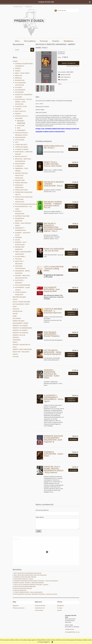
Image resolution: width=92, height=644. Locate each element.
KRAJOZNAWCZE (20, 137)
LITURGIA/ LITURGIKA (22, 149)
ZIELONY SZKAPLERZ (20, 590)
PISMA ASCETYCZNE (21, 190)
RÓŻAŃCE (16, 337)
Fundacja (60, 608)
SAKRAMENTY (21, 130)
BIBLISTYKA (19, 75)
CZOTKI (15, 299)
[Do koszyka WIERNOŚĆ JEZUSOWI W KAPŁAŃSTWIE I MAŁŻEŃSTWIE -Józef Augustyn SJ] (73, 439)
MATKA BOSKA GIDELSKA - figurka (24, 579)
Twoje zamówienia (40, 606)
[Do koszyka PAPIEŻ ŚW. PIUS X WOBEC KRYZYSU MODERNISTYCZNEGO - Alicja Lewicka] (73, 470)
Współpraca (60, 606)
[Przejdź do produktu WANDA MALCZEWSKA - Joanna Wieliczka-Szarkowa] (46, 561)
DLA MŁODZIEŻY (20, 90)
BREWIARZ (18, 78)
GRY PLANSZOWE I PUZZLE (21, 304)
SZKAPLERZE (17, 340)
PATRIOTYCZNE (20, 180)
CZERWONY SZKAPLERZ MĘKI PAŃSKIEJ (25, 577)
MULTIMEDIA (17, 318)
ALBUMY (18, 71)
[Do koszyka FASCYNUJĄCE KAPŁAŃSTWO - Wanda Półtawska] (73, 336)
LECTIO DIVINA (20, 140)
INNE (19, 128)
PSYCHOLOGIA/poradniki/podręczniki (27, 204)
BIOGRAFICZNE (20, 80)
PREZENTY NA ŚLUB (19, 335)
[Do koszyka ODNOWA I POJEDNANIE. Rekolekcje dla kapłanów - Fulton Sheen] (73, 373)
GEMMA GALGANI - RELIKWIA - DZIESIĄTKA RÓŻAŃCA (29, 583)
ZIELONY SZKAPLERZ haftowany (23, 588)
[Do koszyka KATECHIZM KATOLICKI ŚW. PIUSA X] (73, 149)
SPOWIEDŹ (18, 237)
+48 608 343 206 (69, 629)
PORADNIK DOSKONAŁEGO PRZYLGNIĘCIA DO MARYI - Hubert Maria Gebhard (36, 581)
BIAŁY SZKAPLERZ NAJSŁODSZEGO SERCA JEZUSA (28, 573)
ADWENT (18, 68)
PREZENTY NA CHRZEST (20, 330)
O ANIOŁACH (19, 166)
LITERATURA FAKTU (21, 145)
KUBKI (15, 316)
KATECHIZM (21, 125)
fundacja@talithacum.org (72, 632)
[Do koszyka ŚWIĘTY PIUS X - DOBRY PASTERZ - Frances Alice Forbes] (73, 166)
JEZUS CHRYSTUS (20, 111)
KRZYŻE (15, 314)
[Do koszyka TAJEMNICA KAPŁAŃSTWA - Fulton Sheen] (73, 455)
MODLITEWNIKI (20, 164)
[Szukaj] (32, 50)
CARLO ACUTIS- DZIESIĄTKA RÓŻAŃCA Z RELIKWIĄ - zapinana (31, 585)
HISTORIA (18, 109)
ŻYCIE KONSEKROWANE (23, 285)
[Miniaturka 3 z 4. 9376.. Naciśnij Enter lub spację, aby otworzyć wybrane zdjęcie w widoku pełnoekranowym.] (47, 88)
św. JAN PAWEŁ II (20, 256)
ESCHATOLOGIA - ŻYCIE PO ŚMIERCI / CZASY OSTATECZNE (23, 102)
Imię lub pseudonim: (42, 510)
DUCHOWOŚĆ (19, 92)
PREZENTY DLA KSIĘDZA (20, 326)
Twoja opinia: (40, 517)
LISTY (17, 142)
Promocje (16, 356)
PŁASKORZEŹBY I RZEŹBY (21, 323)
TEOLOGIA (18, 259)
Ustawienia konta (40, 608)
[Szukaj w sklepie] (22, 50)
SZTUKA (18, 240)
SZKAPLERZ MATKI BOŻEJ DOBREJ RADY (25, 586)
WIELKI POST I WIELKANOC (21, 352)
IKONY (15, 306)
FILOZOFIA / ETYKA (21, 106)
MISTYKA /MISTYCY (21, 156)
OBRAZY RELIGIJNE (19, 321)
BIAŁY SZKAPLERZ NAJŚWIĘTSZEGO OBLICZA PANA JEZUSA (30, 575)
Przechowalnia (39, 610)
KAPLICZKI (16, 309)
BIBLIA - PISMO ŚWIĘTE (22, 73)
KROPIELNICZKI (18, 311)
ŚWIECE (15, 342)
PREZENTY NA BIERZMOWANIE (22, 328)
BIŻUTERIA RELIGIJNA (19, 297)
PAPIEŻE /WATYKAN (21, 183)
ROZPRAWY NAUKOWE (22, 216)
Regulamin (16, 606)
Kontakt (59, 610)
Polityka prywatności (19, 608)
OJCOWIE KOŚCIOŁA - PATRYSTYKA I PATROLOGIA (22, 176)
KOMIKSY (18, 114)
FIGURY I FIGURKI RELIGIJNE (21, 302)
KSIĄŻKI (15, 61)
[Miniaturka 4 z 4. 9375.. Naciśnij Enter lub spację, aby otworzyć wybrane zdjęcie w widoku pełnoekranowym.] (52, 88)
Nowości (15, 354)
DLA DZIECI (19, 87)
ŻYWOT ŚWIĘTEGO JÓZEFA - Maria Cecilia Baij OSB (28, 592)
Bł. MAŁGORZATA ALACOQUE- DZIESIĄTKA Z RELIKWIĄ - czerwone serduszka (36, 594)
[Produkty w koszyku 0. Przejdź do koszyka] (60, 10)
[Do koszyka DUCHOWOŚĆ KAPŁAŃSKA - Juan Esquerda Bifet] (73, 291)
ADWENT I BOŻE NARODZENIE (22, 349)
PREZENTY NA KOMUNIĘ (20, 333)
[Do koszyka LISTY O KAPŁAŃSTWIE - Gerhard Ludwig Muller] (73, 270)
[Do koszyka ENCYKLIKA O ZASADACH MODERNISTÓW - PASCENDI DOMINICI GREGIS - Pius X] (73, 227)
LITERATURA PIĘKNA (21, 147)
